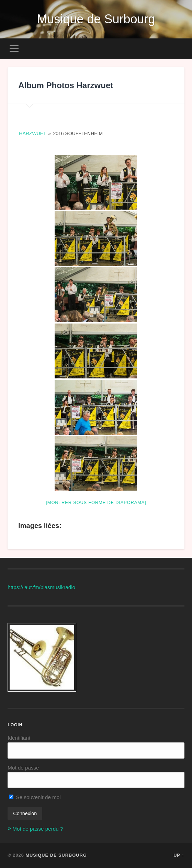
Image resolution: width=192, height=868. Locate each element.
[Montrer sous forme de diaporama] (96, 502)
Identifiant (19, 738)
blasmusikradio (58, 587)
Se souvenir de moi (35, 797)
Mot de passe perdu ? (38, 829)
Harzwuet (32, 133)
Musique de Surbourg (96, 19)
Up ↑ (179, 855)
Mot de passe (23, 768)
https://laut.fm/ (24, 587)
